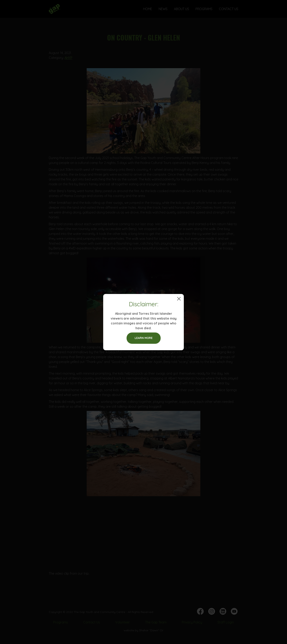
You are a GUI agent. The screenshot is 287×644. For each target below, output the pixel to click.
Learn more (144, 338)
